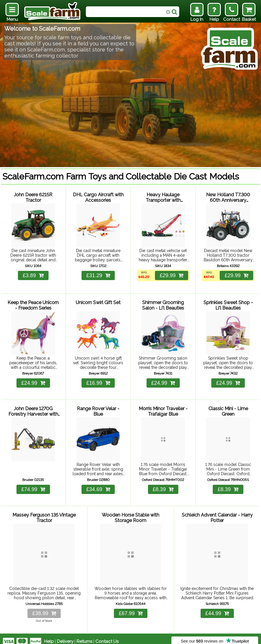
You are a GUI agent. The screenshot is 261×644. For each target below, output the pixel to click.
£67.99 (131, 608)
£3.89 (33, 274)
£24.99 (33, 381)
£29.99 (171, 274)
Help (49, 636)
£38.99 (44, 608)
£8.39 (163, 486)
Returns (84, 636)
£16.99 (98, 381)
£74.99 (33, 486)
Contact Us (107, 636)
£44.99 (217, 608)
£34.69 (98, 486)
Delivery (65, 636)
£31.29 (98, 274)
